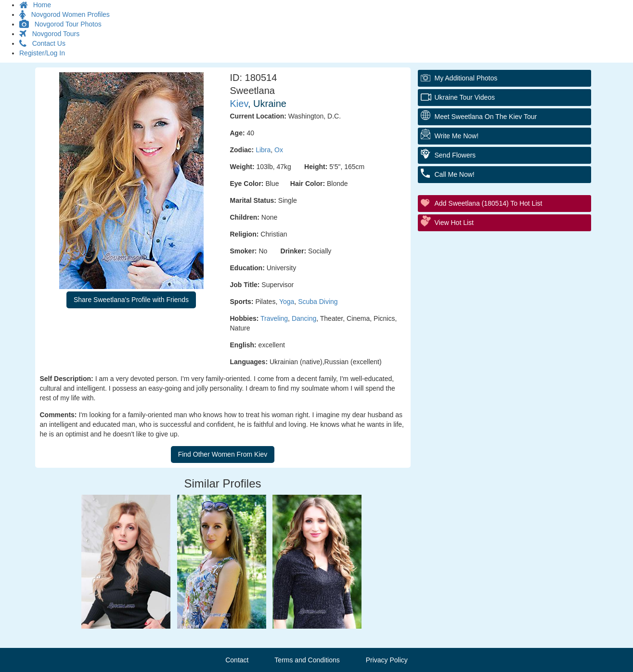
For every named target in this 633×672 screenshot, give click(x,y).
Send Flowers (455, 155)
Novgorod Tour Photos (60, 24)
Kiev (239, 104)
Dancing (304, 318)
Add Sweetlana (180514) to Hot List (489, 203)
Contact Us (42, 43)
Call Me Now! (455, 174)
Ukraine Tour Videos (465, 97)
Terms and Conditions (307, 660)
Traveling (274, 318)
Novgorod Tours (49, 34)
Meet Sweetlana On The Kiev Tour (486, 117)
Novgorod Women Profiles (65, 14)
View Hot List (454, 223)
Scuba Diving (318, 302)
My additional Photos (466, 78)
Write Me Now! (457, 136)
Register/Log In (42, 53)
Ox (279, 150)
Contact (237, 660)
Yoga (287, 302)
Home (35, 5)
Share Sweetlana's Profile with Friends (131, 300)
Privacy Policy (387, 660)
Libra (263, 150)
